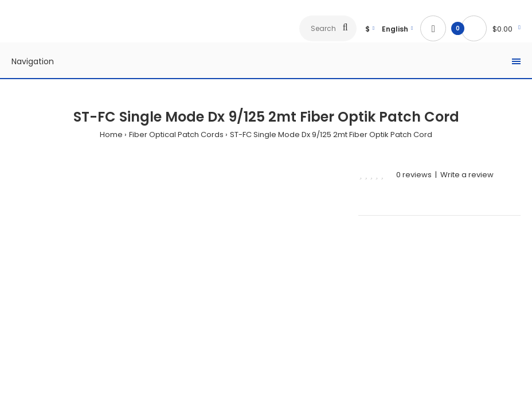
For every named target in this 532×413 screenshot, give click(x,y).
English (395, 29)
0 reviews (414, 175)
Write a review (467, 175)
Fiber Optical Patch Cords (176, 135)
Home (111, 135)
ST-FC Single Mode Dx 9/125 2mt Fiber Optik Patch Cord (331, 135)
